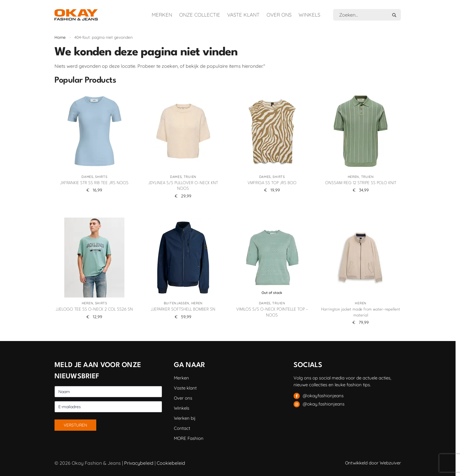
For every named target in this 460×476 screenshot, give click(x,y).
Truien (190, 177)
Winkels (309, 15)
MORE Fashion (189, 438)
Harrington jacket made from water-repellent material (361, 312)
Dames (87, 177)
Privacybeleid (139, 463)
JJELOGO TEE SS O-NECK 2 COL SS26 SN (94, 309)
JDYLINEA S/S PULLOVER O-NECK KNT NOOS (183, 186)
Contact (182, 428)
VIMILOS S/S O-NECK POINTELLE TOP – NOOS (272, 312)
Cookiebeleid (171, 463)
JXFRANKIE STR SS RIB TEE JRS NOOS (94, 183)
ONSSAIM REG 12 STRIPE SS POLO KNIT (361, 183)
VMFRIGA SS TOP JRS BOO (272, 183)
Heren (354, 177)
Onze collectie (200, 15)
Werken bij (185, 418)
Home (60, 37)
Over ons (279, 15)
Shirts (101, 177)
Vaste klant (243, 15)
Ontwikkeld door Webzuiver (373, 463)
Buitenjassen (177, 303)
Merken (162, 15)
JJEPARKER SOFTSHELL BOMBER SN (183, 309)
